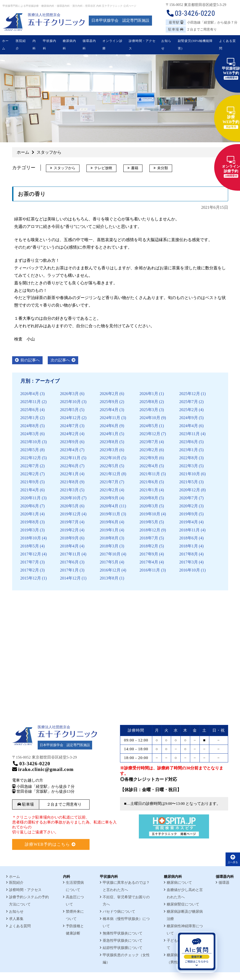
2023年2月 (149, 450)
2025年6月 (30, 410)
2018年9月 (69, 538)
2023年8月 (109, 442)
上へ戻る (233, 859)
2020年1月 (30, 514)
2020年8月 (149, 498)
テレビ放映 (103, 168)
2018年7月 (149, 538)
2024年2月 (69, 434)
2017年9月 (149, 554)
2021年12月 (110, 474)
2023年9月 (69, 442)
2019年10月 (150, 514)
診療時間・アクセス (142, 45)
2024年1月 (109, 434)
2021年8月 (69, 482)
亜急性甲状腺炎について (123, 941)
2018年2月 (149, 546)
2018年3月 (109, 546)
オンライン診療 (113, 45)
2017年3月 (189, 562)
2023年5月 (30, 450)
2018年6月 (189, 538)
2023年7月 (149, 442)
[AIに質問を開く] (197, 952)
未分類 (163, 168)
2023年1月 (189, 450)
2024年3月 (30, 434)
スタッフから (65, 168)
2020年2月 (189, 506)
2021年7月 (109, 482)
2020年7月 (189, 498)
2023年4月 (69, 450)
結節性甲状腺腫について (123, 948)
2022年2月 (30, 474)
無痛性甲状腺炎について (123, 933)
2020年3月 (149, 506)
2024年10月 (150, 418)
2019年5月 (149, 522)
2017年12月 (31, 554)
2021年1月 (149, 490)
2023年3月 (109, 450)
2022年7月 (30, 466)
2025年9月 (109, 402)
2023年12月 (150, 434)
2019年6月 (109, 522)
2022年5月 (109, 466)
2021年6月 (149, 482)
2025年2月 (189, 410)
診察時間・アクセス (25, 890)
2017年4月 (149, 562)
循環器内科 (89, 45)
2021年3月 (69, 490)
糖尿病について (179, 883)
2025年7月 (189, 402)
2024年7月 (69, 426)
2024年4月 (189, 426)
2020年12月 (190, 490)
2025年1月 (30, 418)
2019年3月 (30, 530)
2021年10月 (190, 474)
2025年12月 (190, 394)
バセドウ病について (119, 912)
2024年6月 (109, 426)
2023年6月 (189, 442)
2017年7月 (30, 562)
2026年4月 (30, 394)
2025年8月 (149, 402)
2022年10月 (110, 458)
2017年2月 (30, 570)
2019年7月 (69, 522)
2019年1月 (109, 530)
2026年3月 (69, 394)
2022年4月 (149, 466)
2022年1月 (69, 474)
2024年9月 (189, 418)
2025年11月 (31, 402)
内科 (34, 45)
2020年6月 (30, 506)
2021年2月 (109, 490)
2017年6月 (69, 562)
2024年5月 (149, 426)
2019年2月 (69, 530)
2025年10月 (70, 402)
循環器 (224, 883)
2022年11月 (70, 458)
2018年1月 (189, 546)
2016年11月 (150, 570)
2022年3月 (189, 466)
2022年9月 (149, 458)
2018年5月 (30, 546)
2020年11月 (31, 498)
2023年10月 (31, 442)
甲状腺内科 (50, 45)
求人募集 (16, 919)
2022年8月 (189, 458)
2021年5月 (189, 482)
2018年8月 (109, 538)
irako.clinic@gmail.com (43, 769)
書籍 (135, 168)
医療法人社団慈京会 (44, 15)
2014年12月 (70, 578)
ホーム (5, 45)
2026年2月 (109, 394)
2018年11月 (190, 530)
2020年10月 (70, 498)
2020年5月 (69, 506)
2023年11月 (190, 434)
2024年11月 (110, 418)
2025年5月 (69, 410)
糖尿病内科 (69, 45)
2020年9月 (109, 498)
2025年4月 (109, 410)
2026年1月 (149, 394)
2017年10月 (110, 554)
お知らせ (166, 45)
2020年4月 (109, 506)
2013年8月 (109, 578)
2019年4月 (189, 522)
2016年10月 (190, 570)
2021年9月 (30, 482)
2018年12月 (150, 530)
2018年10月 (31, 538)
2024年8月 (30, 426)
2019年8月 (30, 522)
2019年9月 (189, 514)
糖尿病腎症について (183, 904)
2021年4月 (30, 490)
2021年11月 (150, 474)
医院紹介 (21, 45)
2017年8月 (189, 554)
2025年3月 (149, 410)
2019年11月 (110, 514)
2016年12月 (110, 570)
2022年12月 (31, 458)
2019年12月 (70, 514)
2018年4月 (69, 546)
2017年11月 (70, 554)
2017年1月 (69, 570)
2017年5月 (109, 562)
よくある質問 (227, 45)
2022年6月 (69, 466)
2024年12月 (70, 418)
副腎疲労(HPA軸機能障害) (195, 45)
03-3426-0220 (190, 13)
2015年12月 (31, 578)
